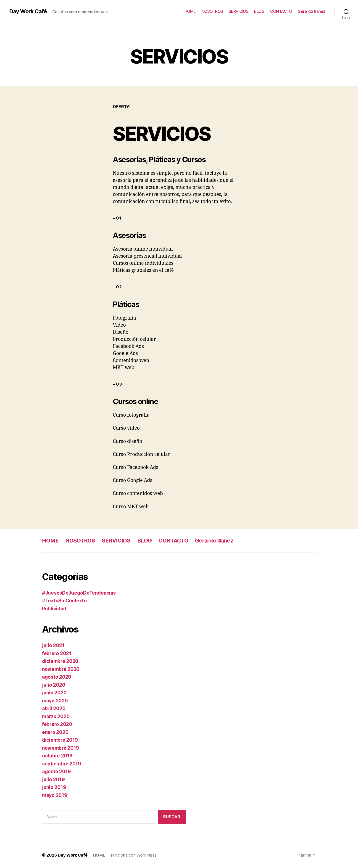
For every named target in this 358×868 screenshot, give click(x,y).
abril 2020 (54, 708)
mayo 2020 (55, 701)
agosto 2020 (57, 677)
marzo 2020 (56, 716)
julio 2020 (54, 685)
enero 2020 (55, 732)
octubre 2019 (57, 756)
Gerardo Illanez (312, 11)
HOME (190, 11)
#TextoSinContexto (64, 601)
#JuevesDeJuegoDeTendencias (79, 593)
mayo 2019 (55, 795)
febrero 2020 (57, 724)
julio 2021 (53, 645)
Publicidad (54, 609)
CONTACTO (281, 11)
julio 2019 (53, 779)
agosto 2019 (56, 771)
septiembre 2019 (62, 764)
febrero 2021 (57, 653)
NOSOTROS (212, 11)
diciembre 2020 (60, 661)
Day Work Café (28, 11)
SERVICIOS (239, 11)
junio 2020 (54, 693)
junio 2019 (54, 787)
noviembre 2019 (61, 748)
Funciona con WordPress (134, 855)
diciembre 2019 (60, 740)
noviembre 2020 (61, 669)
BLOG (259, 11)
